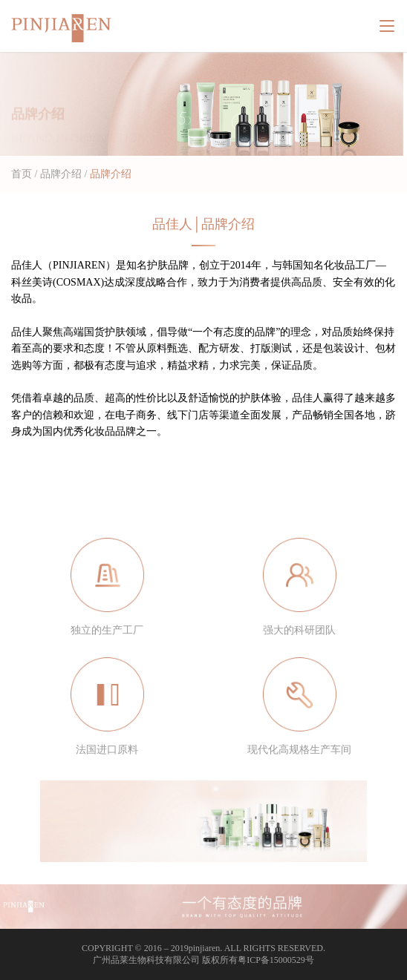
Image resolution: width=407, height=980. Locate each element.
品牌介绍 (109, 174)
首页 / (24, 174)
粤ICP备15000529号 (276, 960)
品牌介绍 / (64, 174)
